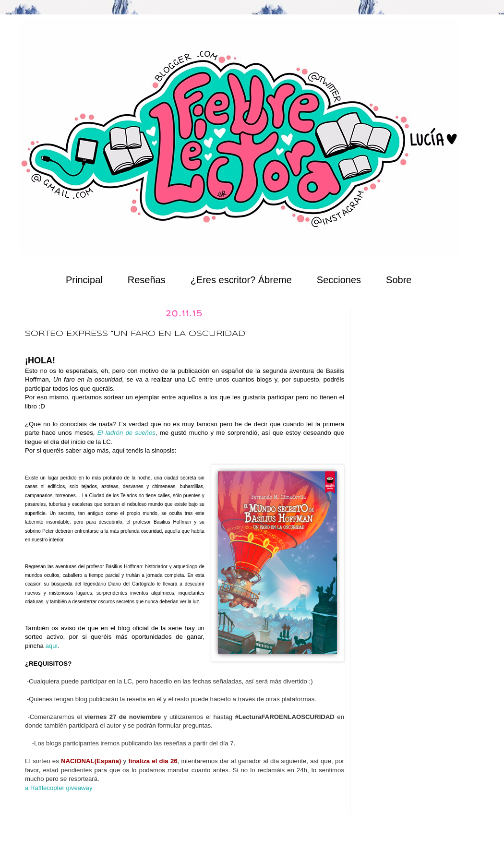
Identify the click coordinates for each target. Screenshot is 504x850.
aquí (52, 646)
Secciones (339, 280)
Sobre (399, 280)
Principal (84, 280)
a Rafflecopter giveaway (59, 788)
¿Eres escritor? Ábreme (241, 280)
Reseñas (147, 280)
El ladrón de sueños (126, 433)
